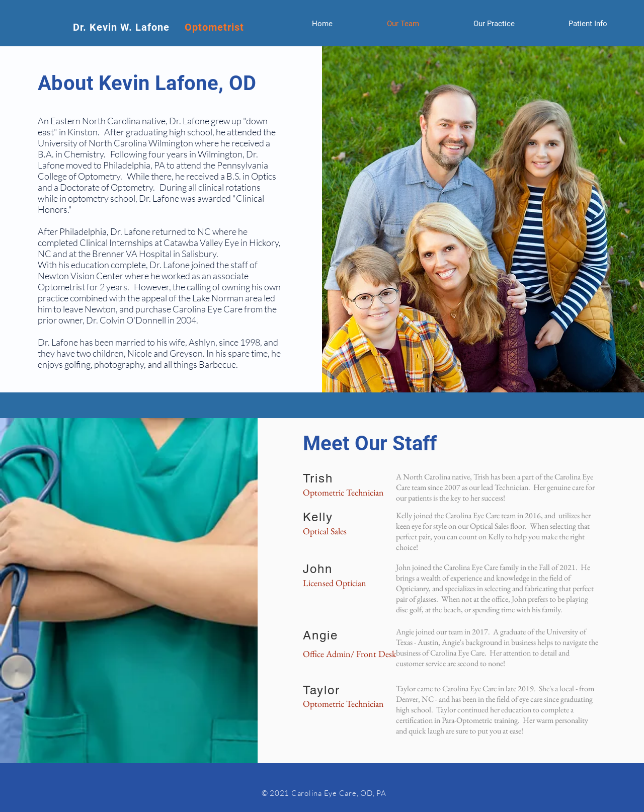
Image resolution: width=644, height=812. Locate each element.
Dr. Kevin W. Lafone (129, 27)
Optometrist (214, 27)
